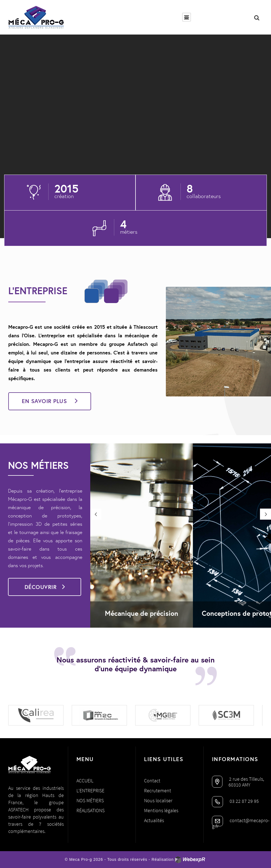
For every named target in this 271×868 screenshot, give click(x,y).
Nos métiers (90, 800)
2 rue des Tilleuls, (238, 779)
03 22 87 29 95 (235, 801)
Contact (152, 781)
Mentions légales (161, 810)
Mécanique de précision (142, 613)
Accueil (85, 781)
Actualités (154, 820)
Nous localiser (158, 800)
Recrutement (158, 791)
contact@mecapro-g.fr (241, 823)
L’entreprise (90, 791)
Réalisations (91, 810)
